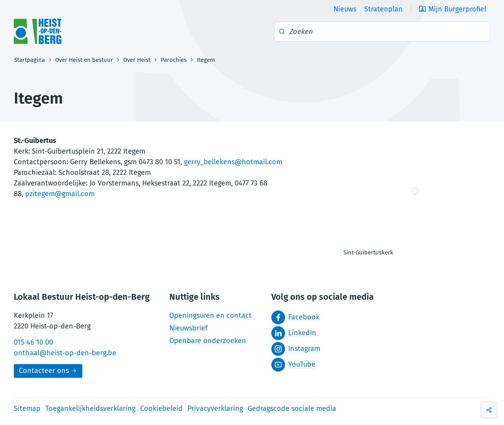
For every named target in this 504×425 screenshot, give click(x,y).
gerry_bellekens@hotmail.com (233, 162)
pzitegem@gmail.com (60, 194)
